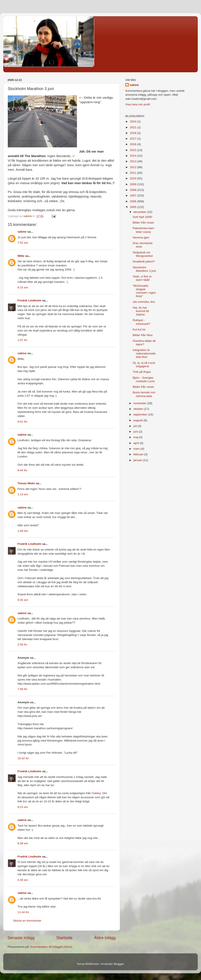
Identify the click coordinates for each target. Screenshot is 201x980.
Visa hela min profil (138, 104)
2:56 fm (22, 644)
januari (138, 460)
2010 (134, 178)
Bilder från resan (143, 223)
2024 (134, 121)
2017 (134, 139)
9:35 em (23, 600)
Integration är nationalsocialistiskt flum (144, 353)
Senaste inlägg (21, 938)
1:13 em (23, 494)
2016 (134, 144)
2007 (134, 196)
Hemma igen (141, 237)
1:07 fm (22, 340)
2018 (134, 133)
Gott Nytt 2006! (143, 217)
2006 (134, 201)
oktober (139, 409)
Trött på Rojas (142, 372)
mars (137, 449)
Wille (21, 256)
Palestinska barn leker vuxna (144, 230)
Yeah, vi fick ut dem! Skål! (142, 278)
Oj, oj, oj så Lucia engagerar (144, 364)
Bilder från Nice (143, 335)
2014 (134, 156)
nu (102, 165)
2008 (134, 190)
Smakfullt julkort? (144, 261)
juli (136, 426)
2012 (134, 167)
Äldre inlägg (105, 938)
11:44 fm (23, 912)
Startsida (64, 938)
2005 (134, 207)
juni (136, 432)
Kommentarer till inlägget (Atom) (51, 947)
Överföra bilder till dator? (144, 343)
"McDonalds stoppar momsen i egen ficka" (144, 291)
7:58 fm (22, 689)
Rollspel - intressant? (141, 322)
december (140, 212)
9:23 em (23, 807)
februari (139, 454)
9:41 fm (22, 422)
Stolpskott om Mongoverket (143, 254)
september (141, 414)
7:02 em (23, 243)
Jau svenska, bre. (144, 302)
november (140, 403)
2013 (134, 161)
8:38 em (23, 843)
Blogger (119, 964)
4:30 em (23, 880)
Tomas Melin (26, 483)
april (136, 443)
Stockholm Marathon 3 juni (144, 269)
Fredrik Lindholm (29, 300)
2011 (134, 173)
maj (136, 437)
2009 (134, 184)
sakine (22, 232)
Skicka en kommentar (27, 921)
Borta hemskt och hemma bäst (144, 394)
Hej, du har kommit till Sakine (141, 311)
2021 (134, 127)
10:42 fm (23, 758)
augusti (138, 420)
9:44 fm (22, 470)
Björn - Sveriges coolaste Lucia (144, 379)
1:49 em (23, 531)
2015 (134, 150)
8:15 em (23, 287)
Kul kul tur (139, 329)
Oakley (96, 793)
